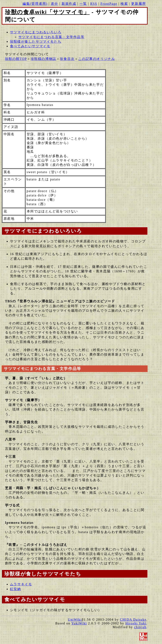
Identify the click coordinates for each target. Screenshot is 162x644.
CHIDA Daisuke (133, 620)
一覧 (83, 4)
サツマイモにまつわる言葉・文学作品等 (51, 37)
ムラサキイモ (21, 584)
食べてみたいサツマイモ (30, 46)
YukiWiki (79, 623)
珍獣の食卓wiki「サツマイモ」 (47, 12)
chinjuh (140, 627)
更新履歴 (138, 4)
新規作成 (69, 4)
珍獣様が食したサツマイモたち (36, 42)
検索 (124, 4)
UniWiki (75, 620)
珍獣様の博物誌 (43, 59)
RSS (94, 4)
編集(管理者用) (35, 4)
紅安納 (16, 589)
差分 (55, 4)
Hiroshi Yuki (136, 623)
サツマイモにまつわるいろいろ (36, 32)
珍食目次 (67, 59)
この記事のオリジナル (97, 59)
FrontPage (109, 4)
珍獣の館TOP (16, 59)
